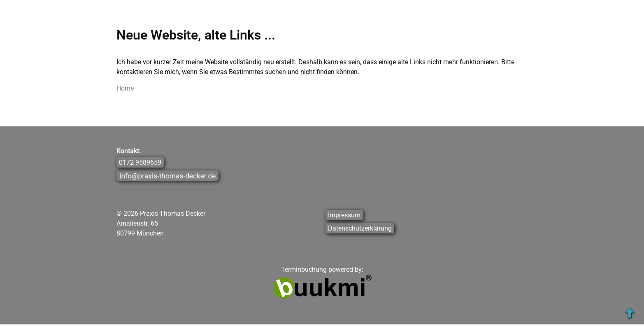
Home (125, 88)
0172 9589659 (140, 162)
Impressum (344, 215)
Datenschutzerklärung (360, 228)
